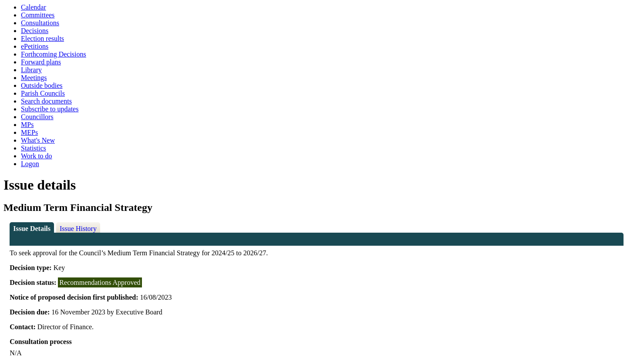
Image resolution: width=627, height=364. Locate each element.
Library (31, 70)
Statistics (34, 148)
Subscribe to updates (50, 109)
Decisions (35, 31)
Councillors (37, 117)
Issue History (78, 229)
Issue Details (32, 229)
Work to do (37, 156)
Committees (38, 15)
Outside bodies (42, 85)
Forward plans (41, 62)
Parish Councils (43, 93)
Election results (42, 38)
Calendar (34, 7)
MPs (27, 125)
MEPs (29, 132)
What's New (38, 140)
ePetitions (35, 46)
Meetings (34, 78)
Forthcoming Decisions (54, 54)
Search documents (46, 101)
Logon (30, 164)
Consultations (40, 23)
